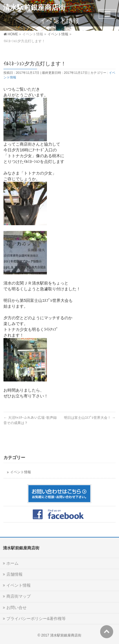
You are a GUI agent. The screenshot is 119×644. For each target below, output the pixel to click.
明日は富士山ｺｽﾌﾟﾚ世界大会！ (90, 418)
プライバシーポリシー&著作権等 (36, 619)
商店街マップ (19, 596)
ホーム (12, 563)
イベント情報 (21, 472)
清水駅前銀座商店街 (34, 7)
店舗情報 (14, 574)
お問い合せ (17, 608)
